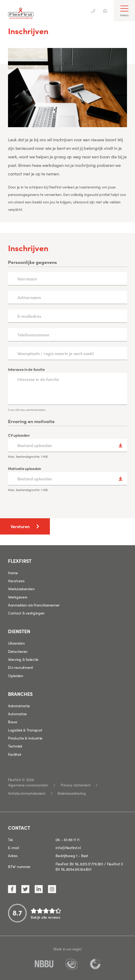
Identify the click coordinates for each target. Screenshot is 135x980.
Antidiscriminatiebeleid (27, 793)
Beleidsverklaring (72, 793)
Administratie (19, 706)
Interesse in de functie (26, 369)
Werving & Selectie (23, 659)
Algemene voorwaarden (28, 785)
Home (13, 573)
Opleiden (16, 676)
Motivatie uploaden (25, 468)
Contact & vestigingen (26, 613)
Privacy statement (76, 785)
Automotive (17, 714)
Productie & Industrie (25, 738)
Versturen (20, 526)
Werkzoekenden (21, 589)
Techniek (15, 746)
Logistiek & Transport (25, 730)
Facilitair (15, 754)
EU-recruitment (21, 667)
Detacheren (18, 651)
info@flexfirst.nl (68, 848)
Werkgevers (18, 597)
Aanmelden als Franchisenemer (34, 605)
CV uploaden (19, 435)
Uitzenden (16, 643)
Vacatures (16, 581)
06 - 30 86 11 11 (67, 840)
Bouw (13, 722)
